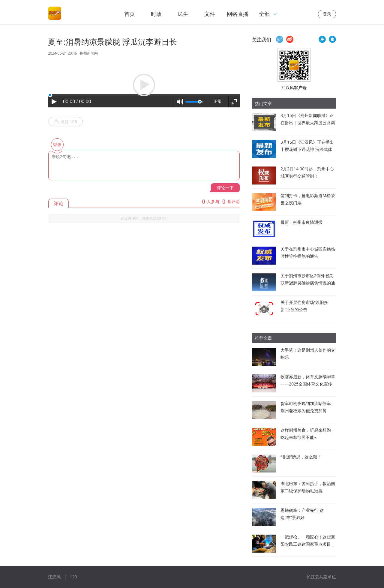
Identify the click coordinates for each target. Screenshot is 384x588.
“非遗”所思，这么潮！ (301, 457)
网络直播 (238, 14)
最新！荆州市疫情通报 (301, 222)
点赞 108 (65, 122)
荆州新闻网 (89, 53)
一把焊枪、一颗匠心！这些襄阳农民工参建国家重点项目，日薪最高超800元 (308, 544)
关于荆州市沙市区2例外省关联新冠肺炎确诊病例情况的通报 (308, 283)
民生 (183, 14)
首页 (130, 14)
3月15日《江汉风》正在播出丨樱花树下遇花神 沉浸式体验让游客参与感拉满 (307, 149)
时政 (156, 14)
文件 (210, 14)
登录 (327, 14)
